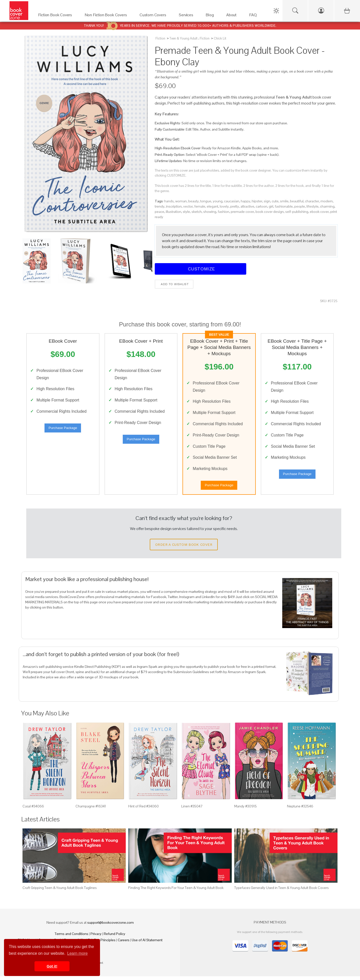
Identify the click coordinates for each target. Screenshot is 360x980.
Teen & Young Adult (183, 38)
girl (271, 206)
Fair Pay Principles (102, 944)
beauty (193, 201)
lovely (224, 206)
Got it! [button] (52, 966)
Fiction (160, 38)
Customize (200, 269)
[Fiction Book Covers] (56, 16)
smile (284, 201)
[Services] (187, 16)
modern (327, 201)
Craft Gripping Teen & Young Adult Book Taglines (59, 891)
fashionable (284, 206)
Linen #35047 (192, 810)
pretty (235, 206)
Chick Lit (220, 38)
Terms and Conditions (71, 937)
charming (327, 206)
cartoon (261, 206)
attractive (247, 206)
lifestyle (312, 206)
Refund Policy (114, 937)
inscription (174, 206)
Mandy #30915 (245, 810)
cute (275, 201)
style (186, 212)
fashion (223, 212)
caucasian (232, 201)
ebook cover (319, 212)
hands (169, 201)
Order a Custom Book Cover (184, 548)
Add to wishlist (174, 284)
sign (267, 201)
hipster (257, 201)
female (200, 206)
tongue (206, 201)
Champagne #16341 (91, 810)
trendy (160, 206)
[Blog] (211, 16)
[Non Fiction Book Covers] (107, 16)
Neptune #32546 (300, 810)
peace (159, 212)
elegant (212, 206)
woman (181, 201)
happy (245, 201)
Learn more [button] (77, 953)
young (218, 201)
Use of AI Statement (147, 944)
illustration (173, 212)
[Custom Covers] (154, 16)
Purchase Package (63, 430)
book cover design (270, 212)
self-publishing (297, 212)
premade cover (242, 212)
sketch (197, 212)
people (300, 206)
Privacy (96, 937)
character (312, 201)
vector (188, 206)
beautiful (297, 201)
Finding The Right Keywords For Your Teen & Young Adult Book (176, 891)
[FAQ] (254, 16)
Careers (124, 944)
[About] (233, 16)
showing (210, 212)
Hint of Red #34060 (143, 810)
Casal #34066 (33, 810)
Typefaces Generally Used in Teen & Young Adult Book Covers (281, 891)
